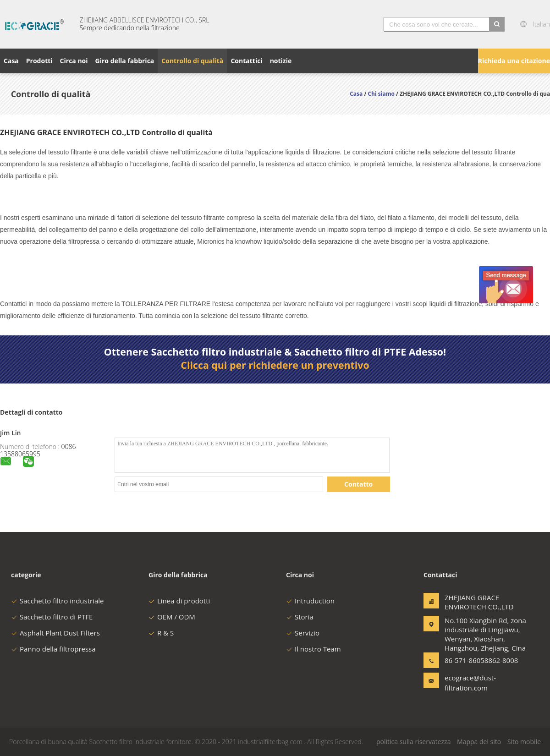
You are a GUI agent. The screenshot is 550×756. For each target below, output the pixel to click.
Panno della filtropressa (53, 649)
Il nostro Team (313, 649)
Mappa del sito (479, 742)
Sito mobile (524, 742)
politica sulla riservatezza (413, 742)
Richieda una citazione (514, 61)
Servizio (303, 633)
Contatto (358, 484)
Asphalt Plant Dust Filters (55, 633)
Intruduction (310, 601)
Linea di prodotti (179, 601)
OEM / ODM (172, 617)
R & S (161, 633)
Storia (300, 617)
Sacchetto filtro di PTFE (52, 617)
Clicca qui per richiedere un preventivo (275, 365)
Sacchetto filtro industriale (58, 601)
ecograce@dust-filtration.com (470, 683)
